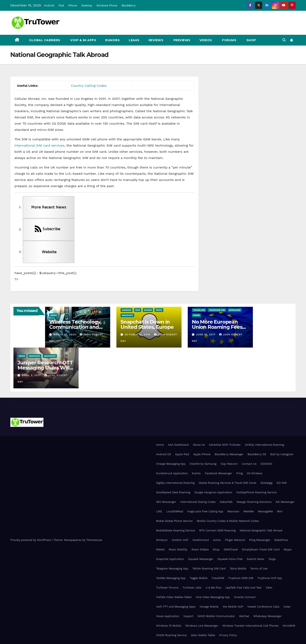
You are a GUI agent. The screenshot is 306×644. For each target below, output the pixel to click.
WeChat (244, 616)
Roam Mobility (178, 550)
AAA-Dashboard (178, 445)
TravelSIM (199, 310)
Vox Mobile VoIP (233, 607)
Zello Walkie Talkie (203, 635)
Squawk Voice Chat (230, 559)
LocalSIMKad (175, 511)
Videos (206, 40)
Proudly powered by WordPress (31, 540)
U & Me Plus (213, 588)
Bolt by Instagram (282, 454)
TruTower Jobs (192, 588)
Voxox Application (168, 616)
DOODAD (266, 464)
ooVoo (217, 540)
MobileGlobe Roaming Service (176, 530)
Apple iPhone (202, 454)
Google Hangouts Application (213, 492)
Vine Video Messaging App (213, 597)
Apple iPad (182, 454)
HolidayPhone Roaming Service (256, 492)
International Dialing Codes (198, 502)
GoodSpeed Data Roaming (173, 492)
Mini (280, 511)
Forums (229, 40)
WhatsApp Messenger (267, 616)
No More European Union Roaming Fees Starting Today (217, 327)
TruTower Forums (167, 588)
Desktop (87, 5)
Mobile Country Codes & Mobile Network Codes (228, 521)
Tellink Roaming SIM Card (209, 569)
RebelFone (281, 540)
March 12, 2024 (65, 335)
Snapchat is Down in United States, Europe (147, 324)
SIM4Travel (231, 550)
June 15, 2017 (206, 335)
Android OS (164, 454)
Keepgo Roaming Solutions (254, 502)
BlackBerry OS (257, 454)
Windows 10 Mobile (169, 626)
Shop (251, 40)
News (54, 315)
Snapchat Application (170, 559)
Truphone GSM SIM (241, 578)
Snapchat (127, 315)
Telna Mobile (238, 569)
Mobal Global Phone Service (174, 521)
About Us (199, 445)
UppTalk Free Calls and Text (243, 588)
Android (49, 5)
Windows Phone (107, 5)
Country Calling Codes (89, 86)
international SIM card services (39, 145)
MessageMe (265, 511)
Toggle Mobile (199, 578)
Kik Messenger (285, 502)
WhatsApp (50, 356)
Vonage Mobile (209, 607)
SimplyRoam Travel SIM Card (261, 550)
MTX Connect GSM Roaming (217, 530)
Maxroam (233, 511)
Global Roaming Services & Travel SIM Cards (228, 483)
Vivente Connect (245, 597)
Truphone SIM (217, 310)
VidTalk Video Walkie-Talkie (174, 597)
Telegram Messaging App (172, 569)
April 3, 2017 (32, 375)
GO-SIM (281, 483)
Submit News (255, 559)
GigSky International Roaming (175, 483)
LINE (159, 511)
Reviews (156, 40)
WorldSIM (235, 310)
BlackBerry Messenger (229, 454)
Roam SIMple (200, 550)
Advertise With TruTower (225, 445)
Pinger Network (235, 540)
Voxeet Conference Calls (263, 607)
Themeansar (94, 540)
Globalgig (267, 483)
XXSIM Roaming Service (171, 635)
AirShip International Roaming (264, 445)
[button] (284, 40)
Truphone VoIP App (270, 578)
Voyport (188, 616)
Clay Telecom (229, 464)
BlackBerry (129, 5)
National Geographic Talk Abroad (261, 530)
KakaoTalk (226, 502)
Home (160, 445)
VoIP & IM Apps (83, 40)
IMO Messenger (166, 502)
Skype (288, 550)
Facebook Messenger (219, 473)
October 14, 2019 (138, 335)
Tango (272, 559)
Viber (269, 588)
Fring (240, 473)
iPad (61, 5)
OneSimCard (201, 540)
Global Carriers (44, 40)
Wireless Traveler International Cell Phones (250, 626)
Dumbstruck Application (172, 473)
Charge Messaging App (171, 464)
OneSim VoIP (180, 540)
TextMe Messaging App (171, 578)
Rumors (112, 40)
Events (196, 473)
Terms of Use (259, 569)
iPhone (73, 5)
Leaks (134, 40)
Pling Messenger (260, 540)
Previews (181, 40)
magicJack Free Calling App (205, 511)
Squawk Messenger (201, 559)
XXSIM (196, 315)
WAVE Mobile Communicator (216, 616)
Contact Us (249, 464)
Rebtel (160, 550)
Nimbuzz (162, 540)
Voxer (287, 607)
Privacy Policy (228, 635)
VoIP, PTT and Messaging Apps (176, 607)
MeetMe (249, 511)
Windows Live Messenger (202, 626)
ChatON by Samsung (203, 464)
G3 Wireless (255, 473)
